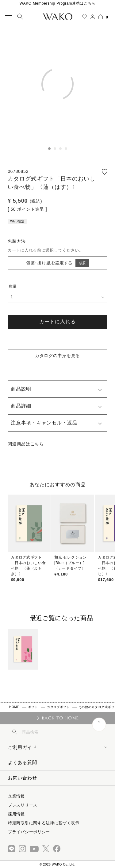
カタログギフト (58, 707)
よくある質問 (22, 762)
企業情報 (16, 796)
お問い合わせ (22, 778)
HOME (14, 707)
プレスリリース (23, 805)
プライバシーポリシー (29, 832)
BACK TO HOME (60, 718)
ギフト (33, 707)
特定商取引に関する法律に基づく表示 (44, 823)
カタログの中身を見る (57, 356)
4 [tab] (66, 149)
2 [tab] (55, 149)
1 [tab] (49, 149)
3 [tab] (60, 149)
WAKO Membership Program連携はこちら (57, 3)
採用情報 (16, 814)
